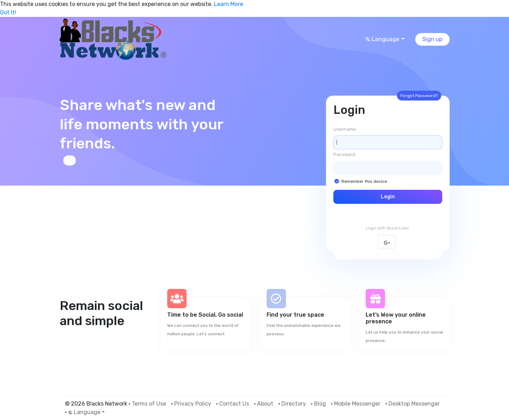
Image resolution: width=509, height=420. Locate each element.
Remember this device (364, 181)
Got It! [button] (8, 12)
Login (388, 197)
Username (345, 129)
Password (344, 154)
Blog (320, 404)
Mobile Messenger (357, 404)
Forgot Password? (419, 96)
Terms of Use (149, 404)
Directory (294, 404)
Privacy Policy (193, 404)
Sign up (432, 39)
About (265, 404)
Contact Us (234, 404)
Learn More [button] (229, 4)
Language (382, 39)
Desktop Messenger (414, 404)
